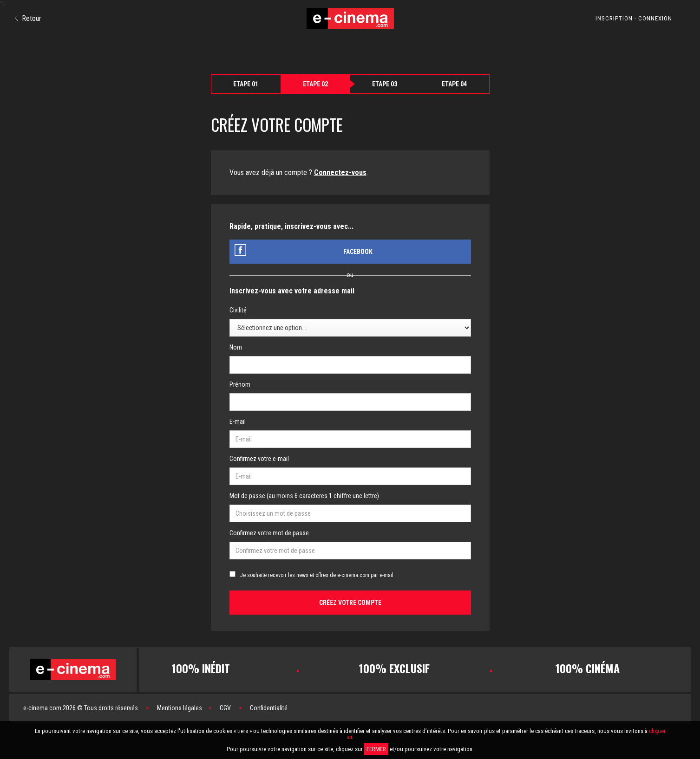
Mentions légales (180, 708)
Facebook (358, 252)
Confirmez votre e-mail (259, 459)
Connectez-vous (340, 172)
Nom (236, 347)
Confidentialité (269, 708)
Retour (28, 18)
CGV (225, 708)
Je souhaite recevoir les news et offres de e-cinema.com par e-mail (317, 575)
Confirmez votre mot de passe (269, 533)
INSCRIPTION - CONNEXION (634, 18)
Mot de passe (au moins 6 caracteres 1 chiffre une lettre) (304, 496)
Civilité (238, 310)
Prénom (240, 384)
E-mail (238, 422)
